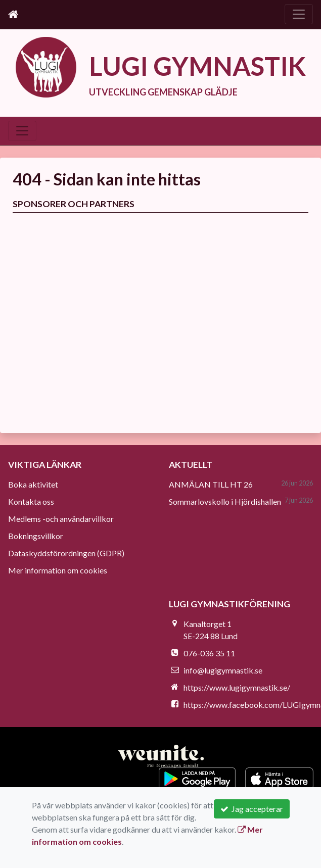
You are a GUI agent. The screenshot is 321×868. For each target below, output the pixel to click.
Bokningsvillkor (36, 536)
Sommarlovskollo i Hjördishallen (225, 501)
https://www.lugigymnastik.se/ (237, 687)
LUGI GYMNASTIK (197, 66)
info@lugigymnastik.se (223, 670)
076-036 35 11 (209, 653)
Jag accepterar (252, 809)
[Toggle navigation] (299, 14)
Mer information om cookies (58, 570)
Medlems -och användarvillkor (61, 519)
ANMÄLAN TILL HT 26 (211, 484)
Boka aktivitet (33, 484)
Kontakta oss (31, 501)
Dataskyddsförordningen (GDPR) (66, 553)
